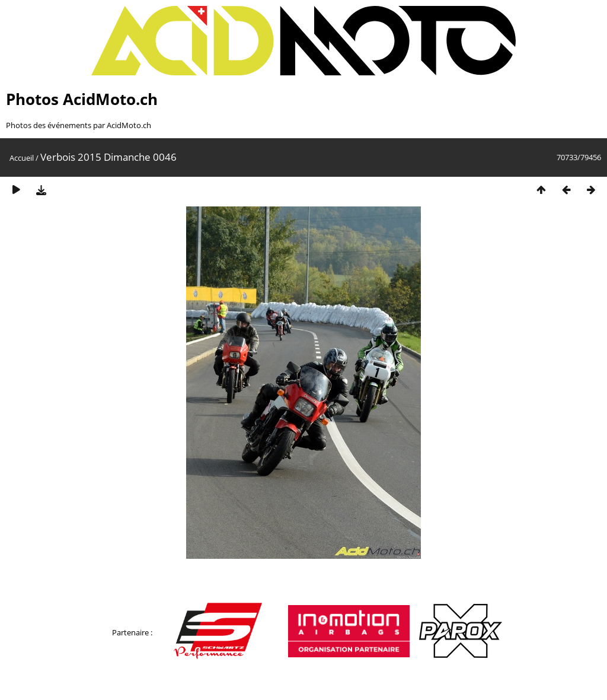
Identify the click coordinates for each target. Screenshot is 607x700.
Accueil (22, 158)
